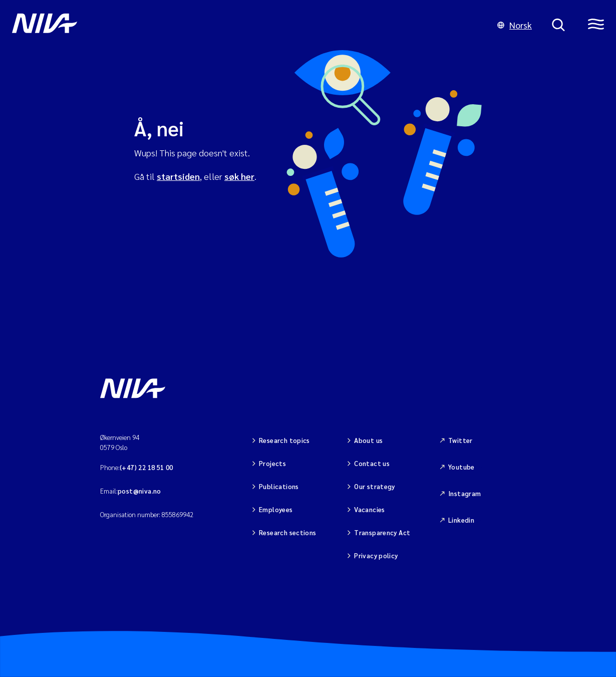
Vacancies (370, 509)
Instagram (465, 493)
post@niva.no (139, 491)
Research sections (288, 532)
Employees (276, 509)
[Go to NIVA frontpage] (245, 25)
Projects (272, 463)
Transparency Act (382, 532)
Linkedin (461, 520)
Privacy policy (376, 555)
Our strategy (375, 486)
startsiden (178, 176)
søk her (239, 176)
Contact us (372, 463)
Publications (279, 486)
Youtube (461, 467)
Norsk (515, 25)
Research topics (284, 440)
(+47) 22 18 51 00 (146, 467)
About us (368, 440)
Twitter (460, 440)
